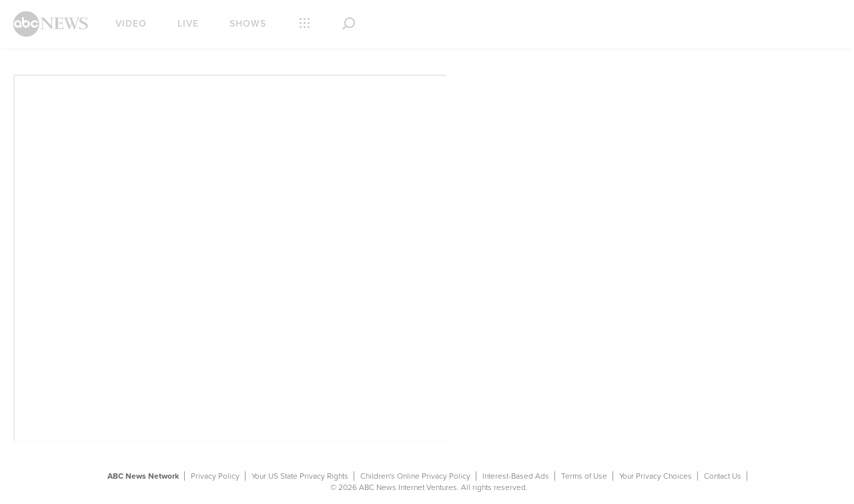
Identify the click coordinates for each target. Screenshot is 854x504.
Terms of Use (584, 476)
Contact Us (723, 476)
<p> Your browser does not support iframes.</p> (230, 258)
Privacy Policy (215, 476)
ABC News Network (143, 476)
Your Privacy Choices (656, 476)
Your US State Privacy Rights (300, 476)
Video (131, 24)
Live (188, 24)
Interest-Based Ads (516, 476)
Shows (248, 24)
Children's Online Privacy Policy (415, 476)
